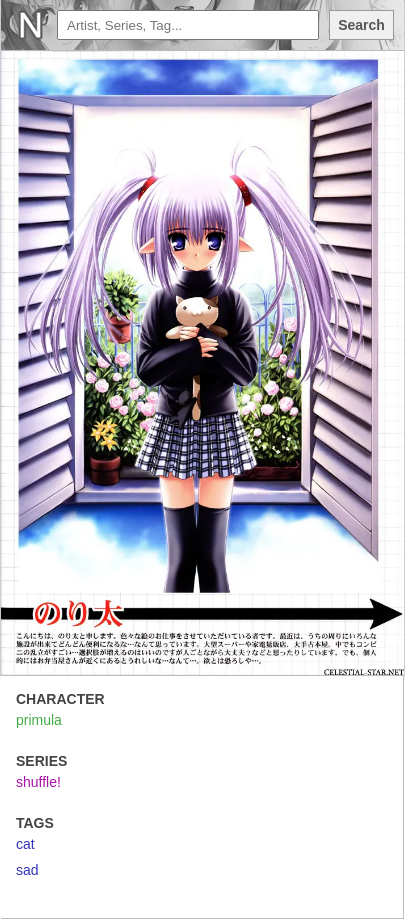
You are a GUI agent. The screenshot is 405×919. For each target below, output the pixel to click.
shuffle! (38, 782)
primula (39, 720)
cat (25, 844)
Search (361, 25)
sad (27, 870)
